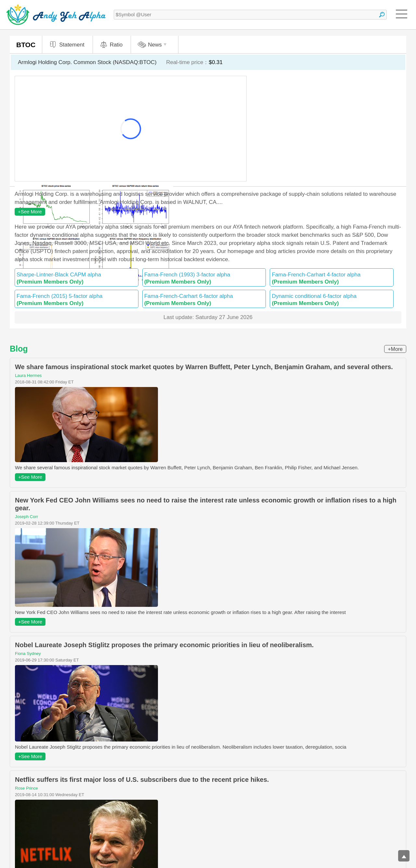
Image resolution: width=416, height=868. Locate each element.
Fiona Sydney (28, 654)
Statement (67, 45)
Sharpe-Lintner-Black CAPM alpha (77, 278)
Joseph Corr (26, 517)
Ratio (111, 45)
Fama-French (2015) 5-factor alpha (77, 300)
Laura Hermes (28, 375)
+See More (30, 212)
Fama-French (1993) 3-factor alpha (204, 278)
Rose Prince (26, 788)
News (153, 45)
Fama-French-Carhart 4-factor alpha (332, 278)
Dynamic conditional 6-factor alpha (332, 300)
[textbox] (250, 15)
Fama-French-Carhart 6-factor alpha (204, 300)
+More (395, 349)
